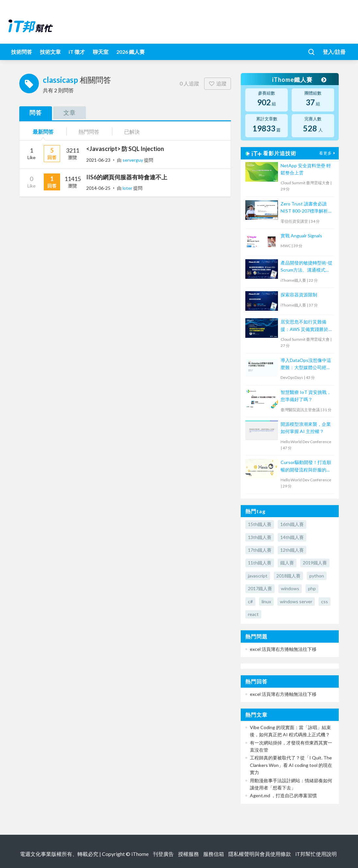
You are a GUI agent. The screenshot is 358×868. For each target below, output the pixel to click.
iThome (140, 854)
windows (290, 588)
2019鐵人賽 (315, 563)
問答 (36, 112)
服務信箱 (214, 854)
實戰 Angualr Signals (301, 236)
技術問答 (22, 52)
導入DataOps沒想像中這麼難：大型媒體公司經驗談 (306, 364)
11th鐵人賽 (260, 563)
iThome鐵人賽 (299, 80)
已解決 (132, 132)
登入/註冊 (334, 52)
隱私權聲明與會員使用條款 (260, 854)
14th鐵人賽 (292, 537)
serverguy (133, 160)
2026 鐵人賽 (130, 52)
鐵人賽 (287, 563)
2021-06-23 (98, 160)
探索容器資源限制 (299, 295)
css (325, 601)
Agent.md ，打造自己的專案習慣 (283, 795)
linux (266, 601)
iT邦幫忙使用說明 (316, 854)
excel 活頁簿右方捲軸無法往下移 (283, 649)
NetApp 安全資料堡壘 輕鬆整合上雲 (306, 169)
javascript (258, 576)
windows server (296, 601)
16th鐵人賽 (292, 524)
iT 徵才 (77, 52)
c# (250, 601)
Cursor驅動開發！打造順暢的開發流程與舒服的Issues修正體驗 (306, 466)
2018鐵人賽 (288, 576)
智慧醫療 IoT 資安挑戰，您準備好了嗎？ (306, 396)
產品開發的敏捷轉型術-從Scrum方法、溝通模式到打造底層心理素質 (307, 267)
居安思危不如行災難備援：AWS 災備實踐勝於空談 (307, 326)
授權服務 (188, 854)
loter (128, 188)
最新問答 (43, 132)
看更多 (328, 153)
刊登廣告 (163, 854)
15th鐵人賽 (260, 524)
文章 (70, 112)
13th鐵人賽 (260, 537)
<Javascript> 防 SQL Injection (125, 149)
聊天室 (101, 52)
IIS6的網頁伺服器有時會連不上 (127, 177)
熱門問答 (89, 132)
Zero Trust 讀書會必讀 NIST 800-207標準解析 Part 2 (304, 208)
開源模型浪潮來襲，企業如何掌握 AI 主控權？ (306, 428)
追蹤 (218, 83)
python (317, 576)
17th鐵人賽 (260, 550)
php (312, 588)
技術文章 (50, 52)
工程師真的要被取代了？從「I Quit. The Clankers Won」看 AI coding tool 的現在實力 (291, 765)
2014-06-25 (98, 188)
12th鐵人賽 (292, 550)
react (253, 614)
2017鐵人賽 (260, 588)
